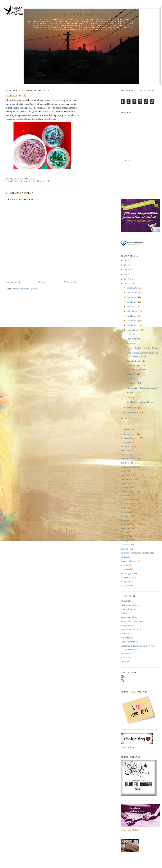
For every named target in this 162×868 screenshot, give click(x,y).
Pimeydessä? (127, 638)
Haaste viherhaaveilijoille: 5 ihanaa (143, 348)
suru (123, 540)
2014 (127, 270)
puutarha (125, 524)
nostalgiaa (125, 516)
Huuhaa (130, 397)
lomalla (124, 495)
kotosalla (125, 487)
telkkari (124, 557)
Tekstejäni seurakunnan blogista (136, 553)
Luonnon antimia (129, 500)
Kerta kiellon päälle (136, 361)
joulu (123, 471)
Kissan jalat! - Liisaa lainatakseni (142, 388)
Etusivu (42, 282)
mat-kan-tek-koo (128, 504)
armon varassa (127, 434)
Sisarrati (130, 378)
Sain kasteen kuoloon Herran (140, 402)
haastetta (125, 450)
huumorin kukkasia (130, 454)
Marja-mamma (128, 625)
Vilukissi (125, 662)
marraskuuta (133, 292)
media (123, 508)
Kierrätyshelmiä (134, 339)
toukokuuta (133, 321)
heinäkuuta (132, 311)
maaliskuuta (133, 330)
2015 (127, 265)
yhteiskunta (126, 577)
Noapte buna (81, 15)
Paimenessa (126, 634)
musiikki (125, 512)
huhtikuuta (132, 325)
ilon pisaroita (127, 463)
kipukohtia (126, 483)
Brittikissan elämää (130, 605)
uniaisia (124, 565)
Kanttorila (125, 475)
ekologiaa (125, 442)
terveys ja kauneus (129, 561)
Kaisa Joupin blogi (129, 617)
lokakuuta (132, 297)
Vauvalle (130, 343)
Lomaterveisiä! (133, 374)
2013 (127, 274)
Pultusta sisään (133, 393)
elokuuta (131, 306)
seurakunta (27, 181)
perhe (123, 520)
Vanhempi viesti (72, 282)
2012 (127, 279)
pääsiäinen (126, 528)
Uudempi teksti (13, 282)
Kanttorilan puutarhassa (132, 621)
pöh (122, 532)
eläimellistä (126, 446)
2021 (127, 260)
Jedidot (124, 613)
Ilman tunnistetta (129, 459)
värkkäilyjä (42, 181)
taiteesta (124, 549)
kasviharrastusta (128, 479)
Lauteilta (130, 334)
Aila (123, 677)
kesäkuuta (132, 316)
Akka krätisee (127, 601)
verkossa (125, 569)
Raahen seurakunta (130, 642)
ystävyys (125, 585)
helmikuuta (133, 408)
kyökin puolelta (128, 491)
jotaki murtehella (129, 467)
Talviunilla (126, 653)
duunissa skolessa (129, 438)
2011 (127, 284)
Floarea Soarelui (128, 609)
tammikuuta (133, 412)
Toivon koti (126, 657)
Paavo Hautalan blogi (131, 629)
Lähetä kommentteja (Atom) (25, 289)
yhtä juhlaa (126, 582)
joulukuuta (132, 288)
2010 (127, 418)
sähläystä (125, 545)
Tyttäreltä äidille (134, 383)
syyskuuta (132, 302)
